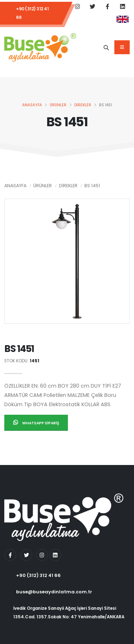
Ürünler (58, 105)
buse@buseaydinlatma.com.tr (54, 592)
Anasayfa (32, 105)
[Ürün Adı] (106, 47)
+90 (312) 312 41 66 (32, 13)
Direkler (83, 105)
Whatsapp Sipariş (36, 423)
